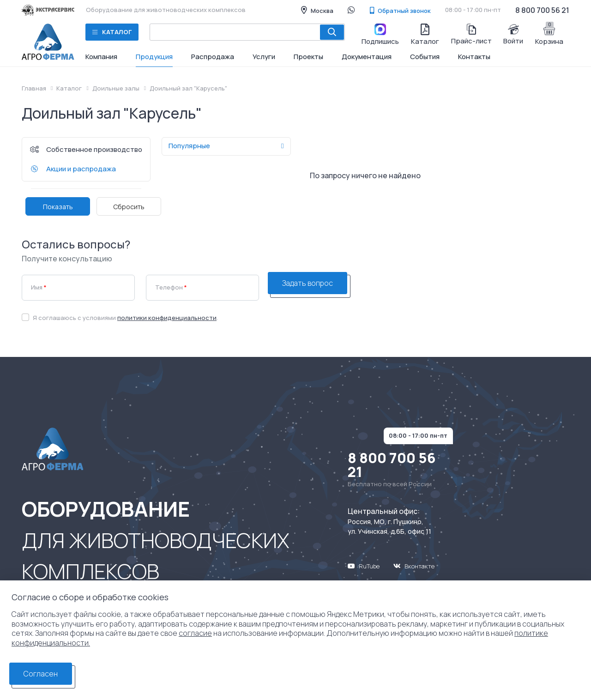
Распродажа (213, 57)
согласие (195, 633)
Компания (101, 57)
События (425, 57)
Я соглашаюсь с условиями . (125, 318)
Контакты (474, 57)
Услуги (264, 57)
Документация (367, 57)
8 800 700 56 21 (542, 10)
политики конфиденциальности (167, 318)
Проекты (308, 57)
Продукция (154, 57)
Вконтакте (414, 566)
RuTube (364, 566)
